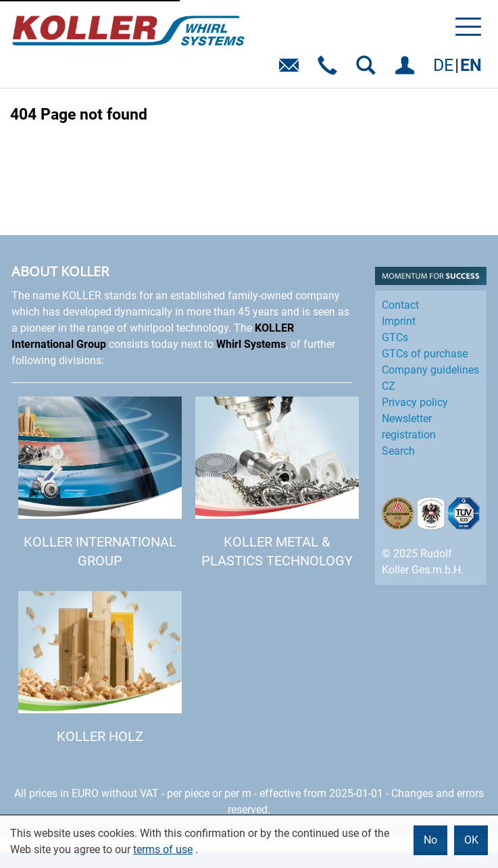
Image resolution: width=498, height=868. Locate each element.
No (430, 840)
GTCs (395, 337)
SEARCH (369, 70)
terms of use (163, 849)
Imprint (399, 321)
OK (471, 840)
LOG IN (407, 70)
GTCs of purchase (425, 354)
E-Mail (292, 70)
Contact (400, 305)
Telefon (330, 70)
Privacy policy (415, 402)
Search (398, 451)
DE (443, 65)
